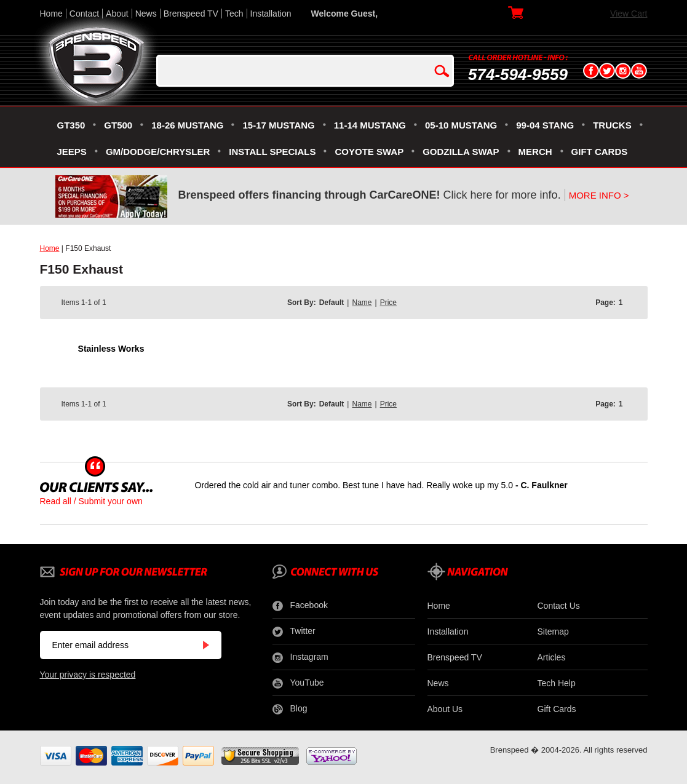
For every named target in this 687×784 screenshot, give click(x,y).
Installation (271, 14)
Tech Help (557, 683)
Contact (84, 14)
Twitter (294, 632)
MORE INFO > (599, 195)
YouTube (298, 683)
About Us (445, 709)
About (117, 14)
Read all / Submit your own (91, 501)
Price (388, 303)
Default (332, 303)
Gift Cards (557, 709)
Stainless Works (111, 349)
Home (51, 14)
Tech (234, 14)
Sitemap (553, 632)
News (146, 14)
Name (362, 303)
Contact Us (559, 606)
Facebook (300, 606)
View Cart (629, 14)
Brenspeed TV (191, 14)
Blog (290, 709)
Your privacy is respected (88, 675)
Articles (552, 657)
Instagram (300, 657)
